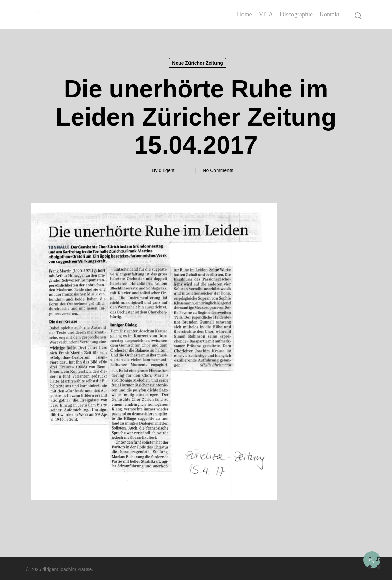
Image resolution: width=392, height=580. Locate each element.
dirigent (167, 170)
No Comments (218, 170)
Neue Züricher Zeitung (198, 63)
